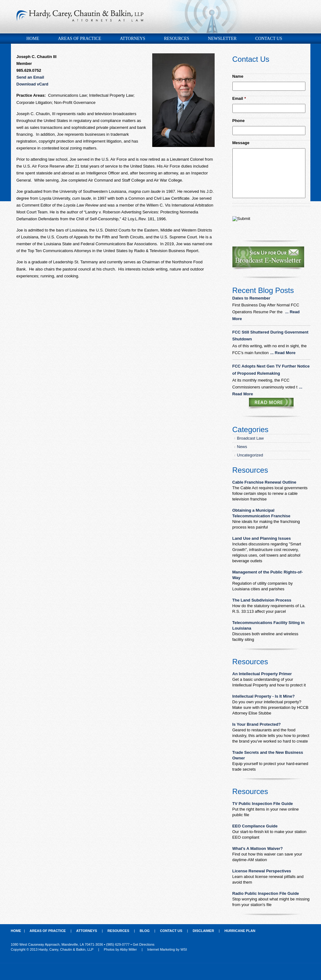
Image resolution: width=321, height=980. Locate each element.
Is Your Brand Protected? (257, 724)
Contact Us (269, 39)
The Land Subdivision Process (262, 600)
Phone (239, 121)
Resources (177, 39)
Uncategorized (250, 455)
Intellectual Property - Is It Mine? (264, 696)
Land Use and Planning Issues (262, 538)
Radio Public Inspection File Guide (266, 893)
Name (238, 76)
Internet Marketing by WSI (167, 949)
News (242, 447)
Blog (145, 931)
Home (33, 39)
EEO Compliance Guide (255, 826)
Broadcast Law (250, 438)
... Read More (283, 353)
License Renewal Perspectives (262, 871)
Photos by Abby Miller (120, 949)
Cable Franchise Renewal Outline (264, 482)
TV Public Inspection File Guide (263, 804)
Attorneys (132, 39)
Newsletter (222, 39)
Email (239, 98)
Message (241, 143)
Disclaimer (203, 931)
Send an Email (30, 77)
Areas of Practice (80, 39)
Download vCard (33, 84)
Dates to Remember (252, 298)
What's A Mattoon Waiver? (258, 848)
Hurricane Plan (240, 931)
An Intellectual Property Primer (262, 674)
